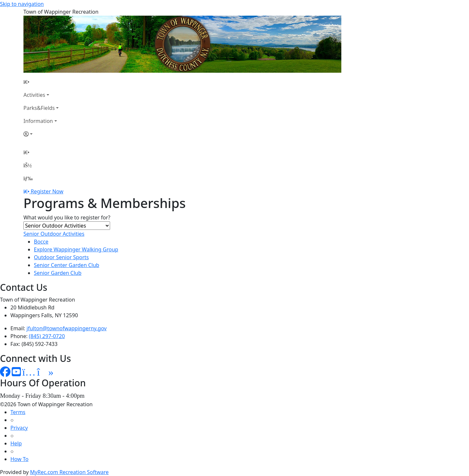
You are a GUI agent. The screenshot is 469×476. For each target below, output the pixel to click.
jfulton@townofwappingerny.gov (67, 328)
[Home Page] (41, 82)
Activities (34, 95)
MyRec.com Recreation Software (69, 472)
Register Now (47, 191)
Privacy (19, 428)
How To (19, 459)
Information (38, 121)
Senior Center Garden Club (67, 265)
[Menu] (28, 178)
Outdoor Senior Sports (61, 257)
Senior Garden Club (58, 273)
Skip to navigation (22, 4)
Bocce (41, 242)
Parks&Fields (39, 108)
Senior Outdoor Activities (54, 234)
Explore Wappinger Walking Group (76, 249)
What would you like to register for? (67, 217)
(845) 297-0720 (47, 336)
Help (16, 443)
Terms (18, 412)
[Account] (41, 134)
